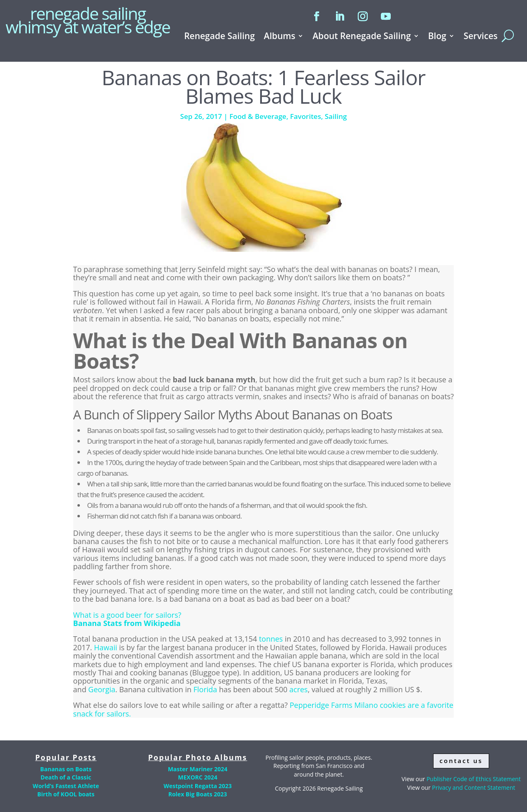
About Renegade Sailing (362, 37)
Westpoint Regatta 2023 (198, 786)
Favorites (305, 116)
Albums (280, 37)
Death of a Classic (66, 777)
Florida (205, 689)
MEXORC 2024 (197, 777)
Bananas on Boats (66, 769)
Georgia (102, 689)
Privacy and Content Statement (473, 788)
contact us (461, 761)
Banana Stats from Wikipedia (127, 623)
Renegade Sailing (219, 37)
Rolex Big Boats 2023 (198, 794)
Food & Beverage (258, 116)
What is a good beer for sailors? (127, 615)
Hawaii (105, 647)
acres (299, 689)
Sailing (336, 116)
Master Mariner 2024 (198, 769)
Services (481, 37)
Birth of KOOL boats (66, 794)
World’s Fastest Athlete (66, 786)
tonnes (271, 639)
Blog (437, 37)
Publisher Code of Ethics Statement (474, 779)
